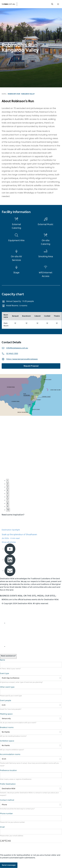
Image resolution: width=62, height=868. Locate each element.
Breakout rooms (7, 727)
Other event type (7, 687)
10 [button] (8, 510)
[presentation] (17, 849)
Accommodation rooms (10, 754)
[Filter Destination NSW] (31, 789)
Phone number (6, 814)
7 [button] (8, 500)
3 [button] (8, 487)
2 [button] (8, 484)
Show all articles (9, 542)
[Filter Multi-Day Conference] (31, 678)
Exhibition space (7, 741)
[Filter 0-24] (31, 705)
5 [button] (8, 494)
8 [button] (8, 503)
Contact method (7, 800)
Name (2, 660)
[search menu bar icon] (52, 4)
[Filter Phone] (31, 805)
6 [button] (8, 497)
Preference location (8, 770)
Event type (5, 673)
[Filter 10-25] (31, 759)
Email (2, 827)
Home (4, 94)
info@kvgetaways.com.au (15, 348)
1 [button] (7, 481)
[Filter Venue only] (31, 719)
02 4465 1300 (10, 354)
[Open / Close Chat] (8, 656)
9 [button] (8, 507)
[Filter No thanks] (31, 732)
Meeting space (6, 714)
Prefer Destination (8, 784)
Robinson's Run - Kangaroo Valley (21, 94)
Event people (6, 701)
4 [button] (8, 490)
